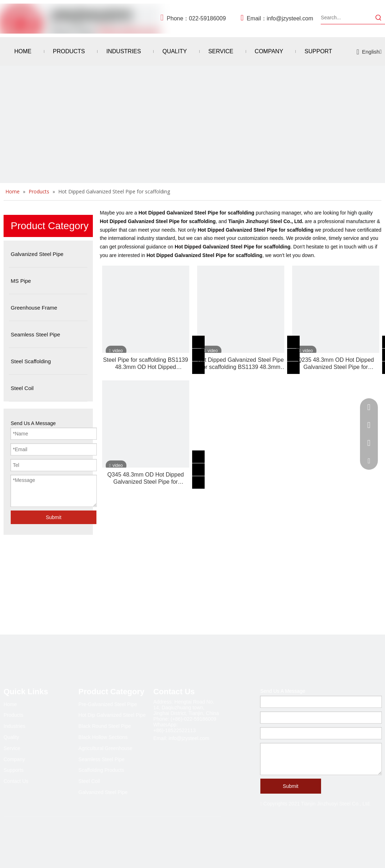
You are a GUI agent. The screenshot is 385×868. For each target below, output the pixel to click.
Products (13, 715)
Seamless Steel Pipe (102, 759)
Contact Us (16, 781)
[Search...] (346, 18)
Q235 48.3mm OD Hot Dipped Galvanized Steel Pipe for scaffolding (336, 364)
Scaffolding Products (101, 770)
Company (14, 759)
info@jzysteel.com (290, 18)
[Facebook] (9, 837)
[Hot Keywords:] (379, 18)
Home (10, 704)
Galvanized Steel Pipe (103, 792)
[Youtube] (53, 837)
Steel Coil (89, 781)
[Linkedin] (24, 837)
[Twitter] (39, 837)
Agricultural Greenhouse (106, 748)
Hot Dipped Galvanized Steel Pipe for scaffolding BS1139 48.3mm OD (241, 364)
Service (12, 748)
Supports (14, 770)
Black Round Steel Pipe (105, 726)
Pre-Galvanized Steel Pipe (108, 704)
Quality (11, 737)
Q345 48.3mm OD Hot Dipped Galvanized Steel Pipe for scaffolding (145, 479)
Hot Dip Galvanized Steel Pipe (112, 715)
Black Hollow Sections (103, 737)
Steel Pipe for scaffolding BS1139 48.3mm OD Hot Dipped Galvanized (146, 364)
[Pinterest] (68, 837)
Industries (14, 726)
